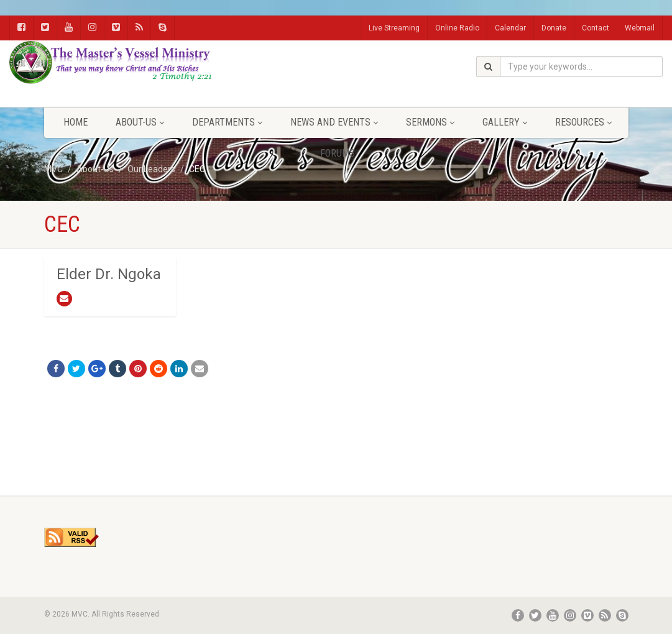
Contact (596, 28)
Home (76, 122)
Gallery (505, 122)
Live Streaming (394, 28)
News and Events (334, 122)
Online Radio (457, 28)
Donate (554, 28)
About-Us (140, 122)
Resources (583, 122)
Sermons (430, 122)
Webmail (640, 28)
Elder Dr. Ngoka (109, 274)
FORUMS (338, 153)
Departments (227, 122)
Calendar (510, 28)
